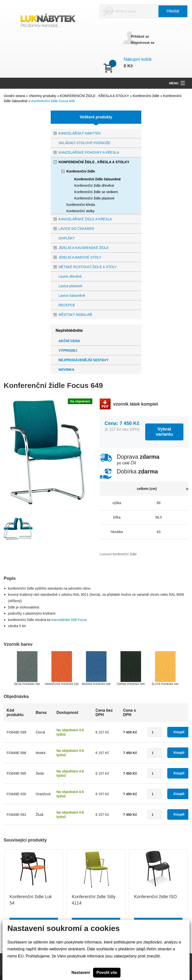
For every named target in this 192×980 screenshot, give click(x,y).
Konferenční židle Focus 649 (53, 101)
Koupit (179, 732)
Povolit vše (107, 973)
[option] (11, 531)
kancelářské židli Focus (70, 620)
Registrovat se (143, 43)
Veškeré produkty (96, 117)
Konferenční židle (146, 96)
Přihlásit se (140, 37)
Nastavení (81, 973)
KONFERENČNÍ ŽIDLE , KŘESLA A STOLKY (95, 96)
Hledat (173, 11)
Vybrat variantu (164, 432)
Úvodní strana (14, 96)
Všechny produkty (43, 96)
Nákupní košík (138, 59)
